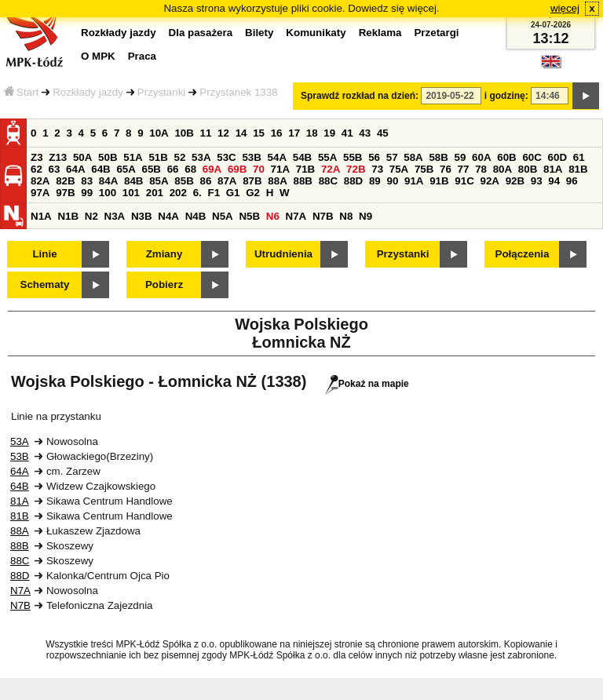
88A (277, 181)
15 (259, 133)
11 (206, 133)
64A (75, 169)
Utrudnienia (283, 254)
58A (413, 157)
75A (399, 169)
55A (327, 157)
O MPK (98, 56)
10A (159, 133)
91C (464, 181)
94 (554, 181)
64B (100, 169)
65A (126, 169)
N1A (41, 216)
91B (439, 181)
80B (528, 169)
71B (305, 169)
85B (184, 181)
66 (173, 169)
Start (21, 92)
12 (223, 133)
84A (108, 181)
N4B (196, 216)
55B (353, 157)
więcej (565, 8)
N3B (142, 216)
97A (40, 193)
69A (212, 169)
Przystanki (161, 92)
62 (37, 169)
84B (133, 181)
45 (383, 133)
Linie (44, 254)
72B (356, 169)
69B (237, 169)
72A (331, 169)
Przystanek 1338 (238, 92)
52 (180, 157)
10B (184, 133)
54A (277, 157)
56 (374, 157)
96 (572, 181)
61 (579, 157)
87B (252, 181)
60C (532, 157)
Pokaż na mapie (367, 384)
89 (375, 181)
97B (65, 193)
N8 (346, 216)
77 (464, 169)
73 (377, 169)
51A (133, 157)
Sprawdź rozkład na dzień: (360, 96)
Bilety (259, 33)
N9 (365, 216)
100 (108, 193)
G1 (233, 193)
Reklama (380, 33)
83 (87, 181)
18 (312, 133)
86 (205, 181)
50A (82, 157)
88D (353, 181)
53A (201, 157)
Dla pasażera (201, 33)
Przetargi (436, 33)
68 (190, 169)
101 (131, 193)
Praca (142, 56)
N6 (273, 216)
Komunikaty (316, 33)
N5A (223, 216)
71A (280, 169)
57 (392, 157)
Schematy (45, 284)
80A (502, 169)
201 (155, 193)
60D (557, 157)
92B (515, 181)
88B (302, 181)
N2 (91, 216)
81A (553, 169)
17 (294, 133)
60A (481, 157)
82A (40, 181)
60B (506, 157)
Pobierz (164, 284)
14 (241, 133)
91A (414, 181)
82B (65, 181)
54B (302, 157)
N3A (115, 216)
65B (152, 169)
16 (277, 133)
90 (392, 181)
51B (158, 157)
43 (365, 133)
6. (197, 193)
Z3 (37, 157)
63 (55, 169)
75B (424, 169)
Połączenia (523, 254)
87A (227, 181)
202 (178, 193)
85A (159, 181)
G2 (253, 193)
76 (446, 169)
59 (460, 157)
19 (329, 133)
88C (328, 181)
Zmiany (164, 254)
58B (438, 157)
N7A (296, 216)
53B (251, 157)
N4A (168, 216)
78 (481, 169)
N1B (68, 216)
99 (87, 193)
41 (347, 133)
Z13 (58, 157)
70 (259, 169)
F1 (214, 193)
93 (537, 181)
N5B (249, 216)
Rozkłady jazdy (88, 92)
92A (489, 181)
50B (108, 157)
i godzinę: (506, 96)
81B (578, 169)
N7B (323, 216)
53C (226, 157)
